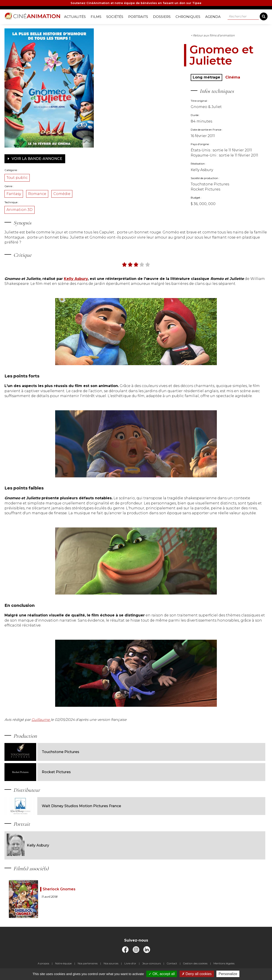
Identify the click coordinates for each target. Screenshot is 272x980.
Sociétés (116, 16)
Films (98, 16)
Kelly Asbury (56, 844)
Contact (172, 966)
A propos (43, 966)
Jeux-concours (152, 966)
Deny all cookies (197, 974)
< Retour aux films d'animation (151, 34)
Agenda (214, 16)
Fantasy (42, 192)
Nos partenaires (88, 966)
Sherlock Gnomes (77, 887)
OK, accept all (162, 974)
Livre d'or (130, 966)
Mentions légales (224, 966)
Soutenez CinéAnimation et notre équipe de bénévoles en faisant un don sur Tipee (136, 4)
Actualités (76, 16)
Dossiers (163, 16)
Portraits (140, 16)
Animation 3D (48, 208)
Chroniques (189, 16)
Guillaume (69, 738)
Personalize (228, 974)
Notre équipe (63, 966)
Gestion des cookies (195, 966)
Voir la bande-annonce (63, 157)
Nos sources (111, 966)
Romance (66, 192)
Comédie (90, 192)
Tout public (45, 176)
